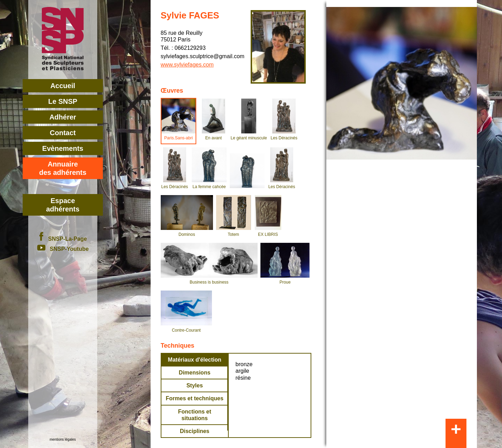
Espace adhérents (63, 205)
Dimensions (195, 373)
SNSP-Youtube (63, 249)
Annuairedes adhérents (63, 168)
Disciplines (195, 431)
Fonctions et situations (195, 415)
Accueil (63, 86)
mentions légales (63, 439)
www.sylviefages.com (187, 65)
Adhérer (63, 117)
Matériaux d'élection (195, 360)
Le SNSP (63, 101)
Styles (195, 385)
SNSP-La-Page (63, 239)
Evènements (63, 148)
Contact (63, 133)
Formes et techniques (195, 398)
